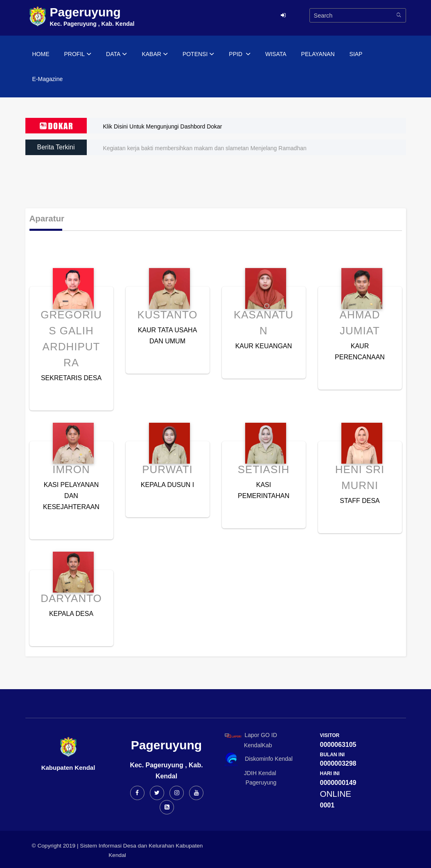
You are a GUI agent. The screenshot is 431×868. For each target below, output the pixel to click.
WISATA (276, 54)
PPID (240, 54)
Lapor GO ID (250, 735)
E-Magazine (48, 79)
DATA (116, 54)
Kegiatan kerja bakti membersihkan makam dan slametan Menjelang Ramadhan (205, 148)
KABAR (155, 54)
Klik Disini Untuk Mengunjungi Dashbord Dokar (163, 126)
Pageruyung (249, 782)
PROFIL (78, 54)
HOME (41, 54)
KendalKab (247, 745)
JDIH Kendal (249, 773)
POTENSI (198, 54)
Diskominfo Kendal (258, 759)
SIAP (356, 54)
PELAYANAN (318, 54)
